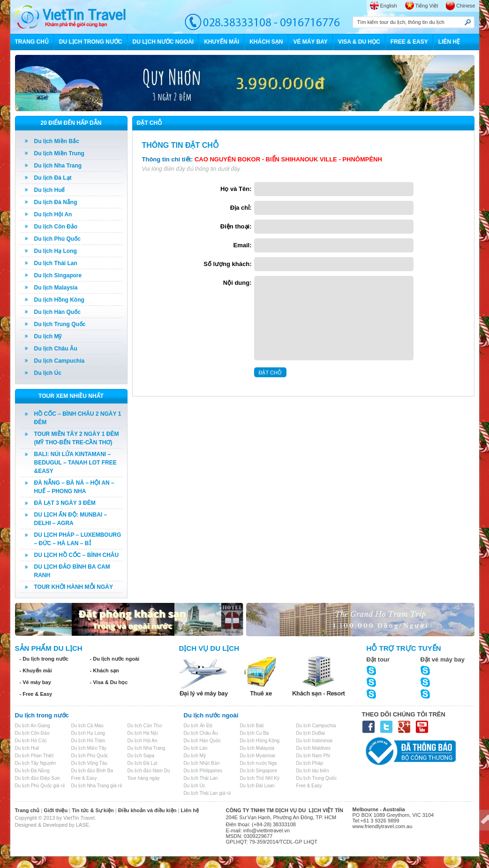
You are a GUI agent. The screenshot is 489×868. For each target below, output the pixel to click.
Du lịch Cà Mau (87, 726)
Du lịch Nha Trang (58, 166)
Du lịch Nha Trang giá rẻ (97, 786)
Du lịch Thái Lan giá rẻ (207, 793)
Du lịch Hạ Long (56, 251)
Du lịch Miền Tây (89, 748)
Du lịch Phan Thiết (34, 756)
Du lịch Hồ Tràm (88, 741)
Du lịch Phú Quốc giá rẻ (40, 786)
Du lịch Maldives (314, 748)
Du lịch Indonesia (315, 741)
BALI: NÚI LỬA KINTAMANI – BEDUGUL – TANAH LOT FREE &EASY (75, 463)
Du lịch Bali (252, 726)
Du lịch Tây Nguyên (36, 763)
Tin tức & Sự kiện (93, 810)
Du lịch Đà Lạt (53, 178)
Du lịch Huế (50, 190)
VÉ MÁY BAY (311, 42)
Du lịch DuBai (311, 733)
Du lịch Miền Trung (59, 153)
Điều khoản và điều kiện (147, 810)
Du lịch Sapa (141, 756)
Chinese (466, 6)
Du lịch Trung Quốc (60, 324)
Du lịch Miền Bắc (57, 141)
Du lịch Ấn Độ (198, 726)
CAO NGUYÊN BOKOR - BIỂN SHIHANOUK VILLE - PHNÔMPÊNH (288, 159)
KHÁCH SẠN (266, 42)
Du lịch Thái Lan (56, 263)
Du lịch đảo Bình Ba (92, 771)
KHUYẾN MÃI (222, 42)
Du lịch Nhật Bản (202, 763)
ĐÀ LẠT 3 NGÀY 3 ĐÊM (65, 503)
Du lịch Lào (196, 748)
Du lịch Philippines (203, 771)
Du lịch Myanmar (258, 756)
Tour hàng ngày (144, 778)
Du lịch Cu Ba (255, 733)
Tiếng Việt (427, 6)
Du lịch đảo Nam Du (149, 771)
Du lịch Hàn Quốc (57, 312)
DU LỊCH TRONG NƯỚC (91, 42)
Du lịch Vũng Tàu (89, 763)
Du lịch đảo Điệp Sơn (38, 778)
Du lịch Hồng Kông (59, 300)
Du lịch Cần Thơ (145, 726)
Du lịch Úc (48, 373)
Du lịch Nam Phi (313, 756)
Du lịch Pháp (310, 763)
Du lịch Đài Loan (257, 786)
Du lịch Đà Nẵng (56, 202)
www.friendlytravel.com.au (383, 826)
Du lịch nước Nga (259, 763)
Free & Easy (84, 778)
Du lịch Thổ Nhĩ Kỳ (260, 778)
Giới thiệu (56, 810)
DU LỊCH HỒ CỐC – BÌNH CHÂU (77, 555)
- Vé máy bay (35, 682)
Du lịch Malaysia (56, 288)
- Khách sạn (105, 670)
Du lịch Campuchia (60, 361)
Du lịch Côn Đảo (56, 227)
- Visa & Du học (109, 682)
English (389, 6)
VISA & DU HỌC (359, 42)
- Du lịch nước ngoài (115, 659)
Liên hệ (190, 810)
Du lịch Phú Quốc (57, 239)
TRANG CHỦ (32, 42)
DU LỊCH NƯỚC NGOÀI (163, 42)
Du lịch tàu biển (313, 771)
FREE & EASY (409, 42)
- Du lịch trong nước (44, 659)
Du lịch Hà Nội (143, 733)
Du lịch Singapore (58, 275)
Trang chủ (27, 810)
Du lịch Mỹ (48, 336)
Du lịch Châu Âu (56, 349)
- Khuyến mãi (36, 670)
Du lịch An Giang (33, 726)
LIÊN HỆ (449, 42)
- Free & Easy (36, 694)
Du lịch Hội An (53, 214)
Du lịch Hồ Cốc (31, 741)
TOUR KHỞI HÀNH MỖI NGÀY (74, 587)
